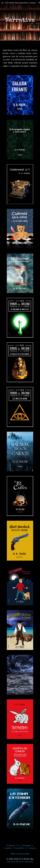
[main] (20, 20)
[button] (2, 3)
